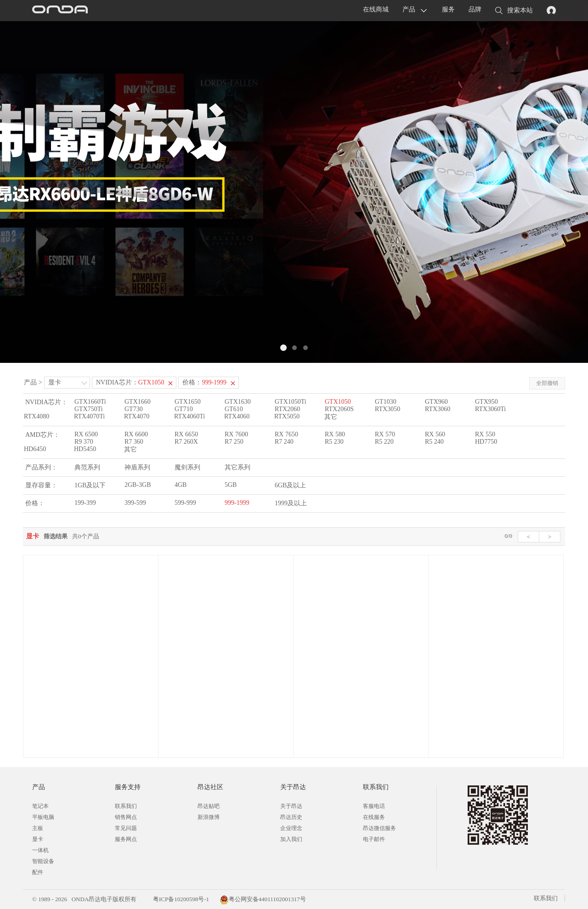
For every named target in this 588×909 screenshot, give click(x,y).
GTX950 (486, 402)
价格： (204, 382)
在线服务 (374, 817)
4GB (181, 485)
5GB (231, 485)
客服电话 (374, 806)
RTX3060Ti (490, 409)
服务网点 (126, 839)
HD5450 (85, 449)
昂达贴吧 (209, 806)
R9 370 (84, 442)
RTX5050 (287, 416)
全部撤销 (547, 383)
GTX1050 (338, 402)
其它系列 (237, 467)
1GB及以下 (90, 485)
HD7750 (486, 442)
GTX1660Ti (90, 402)
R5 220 (384, 442)
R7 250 (234, 442)
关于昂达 (291, 806)
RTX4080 (37, 416)
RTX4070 (137, 416)
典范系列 (87, 467)
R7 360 (134, 442)
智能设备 (43, 861)
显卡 (55, 382)
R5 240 (434, 442)
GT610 (234, 409)
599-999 (185, 503)
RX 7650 (286, 434)
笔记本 (40, 806)
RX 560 (435, 434)
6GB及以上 (290, 485)
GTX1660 (138, 402)
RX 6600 (136, 434)
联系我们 (126, 806)
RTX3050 (387, 409)
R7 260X (186, 442)
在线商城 (376, 9)
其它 (331, 417)
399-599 (135, 503)
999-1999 (237, 503)
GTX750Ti (89, 409)
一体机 (40, 850)
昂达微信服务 (379, 828)
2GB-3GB (138, 485)
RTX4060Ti (189, 416)
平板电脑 (43, 817)
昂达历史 (291, 817)
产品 (409, 9)
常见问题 (126, 828)
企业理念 (291, 828)
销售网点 (126, 817)
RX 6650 (186, 434)
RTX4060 (237, 416)
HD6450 (35, 449)
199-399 (85, 503)
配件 (38, 872)
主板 (38, 828)
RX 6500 (86, 434)
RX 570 (385, 434)
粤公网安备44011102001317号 (263, 899)
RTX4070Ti (89, 416)
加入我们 (291, 839)
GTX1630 (238, 402)
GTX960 (436, 402)
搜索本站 (514, 11)
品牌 (475, 9)
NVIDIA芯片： (130, 382)
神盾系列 (137, 467)
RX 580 (335, 434)
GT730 (134, 409)
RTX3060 (438, 409)
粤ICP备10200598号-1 (180, 899)
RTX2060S (339, 409)
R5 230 (334, 442)
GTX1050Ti (291, 402)
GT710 (184, 409)
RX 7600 (236, 434)
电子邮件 (374, 839)
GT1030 (386, 402)
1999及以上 (291, 503)
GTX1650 (188, 402)
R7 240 (284, 442)
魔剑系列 (187, 467)
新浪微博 (209, 817)
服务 (448, 9)
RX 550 (485, 434)
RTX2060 (287, 409)
